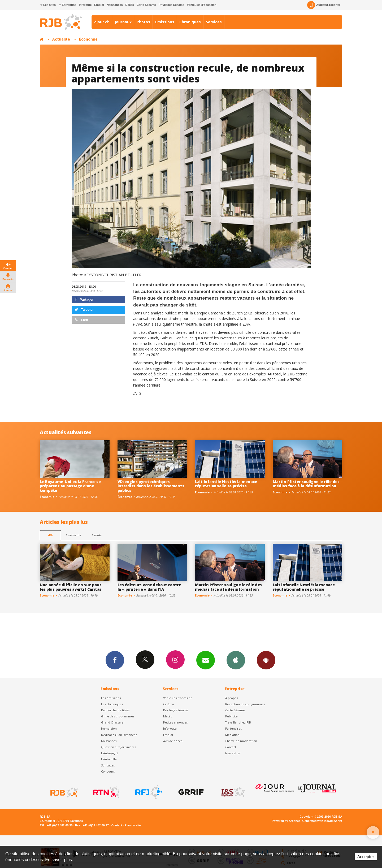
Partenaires (233, 728)
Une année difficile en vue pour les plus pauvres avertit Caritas (71, 587)
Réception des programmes (245, 704)
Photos (143, 22)
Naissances (115, 5)
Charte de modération (241, 741)
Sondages (108, 765)
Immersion (109, 728)
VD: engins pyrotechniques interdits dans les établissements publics (151, 486)
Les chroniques (112, 704)
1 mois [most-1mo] (97, 535)
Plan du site (133, 825)
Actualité (61, 39)
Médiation (232, 735)
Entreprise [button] (68, 5)
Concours (108, 771)
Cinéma (169, 704)
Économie (88, 39)
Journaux (123, 22)
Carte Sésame (146, 5)
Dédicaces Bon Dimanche (119, 735)
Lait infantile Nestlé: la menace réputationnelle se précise (226, 484)
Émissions (165, 22)
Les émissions (111, 698)
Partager (84, 299)
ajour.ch (102, 22)
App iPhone (236, 660)
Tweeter (84, 310)
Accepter (366, 857)
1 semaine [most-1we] (73, 535)
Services (214, 22)
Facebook (115, 660)
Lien (81, 320)
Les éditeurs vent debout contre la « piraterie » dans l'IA (149, 587)
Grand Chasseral (113, 722)
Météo (168, 716)
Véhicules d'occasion (201, 5)
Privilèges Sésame (172, 5)
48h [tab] (51, 535)
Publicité (231, 716)
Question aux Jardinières (119, 747)
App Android (266, 660)
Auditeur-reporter (324, 5)
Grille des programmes (118, 716)
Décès (130, 5)
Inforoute (85, 5)
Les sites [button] (48, 5)
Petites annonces (175, 722)
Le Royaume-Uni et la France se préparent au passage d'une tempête (70, 486)
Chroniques (190, 22)
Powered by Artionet (286, 821)
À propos (232, 698)
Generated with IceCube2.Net (322, 821)
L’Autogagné (110, 753)
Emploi (99, 5)
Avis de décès (173, 741)
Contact (231, 747)
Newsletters (206, 660)
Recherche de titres (115, 710)
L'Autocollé (109, 759)
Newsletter (233, 753)
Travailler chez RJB (238, 722)
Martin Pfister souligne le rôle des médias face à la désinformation (306, 484)
